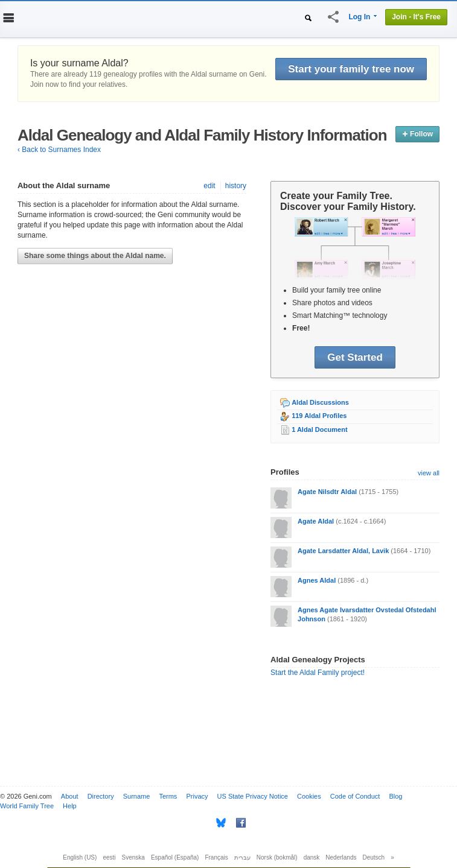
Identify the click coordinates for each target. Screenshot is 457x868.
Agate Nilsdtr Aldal (327, 492)
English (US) (80, 857)
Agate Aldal (316, 521)
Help (70, 806)
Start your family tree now (351, 69)
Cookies (309, 796)
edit (209, 186)
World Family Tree (27, 806)
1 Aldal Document (320, 429)
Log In (359, 17)
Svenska (133, 857)
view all (429, 473)
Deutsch (374, 857)
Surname (137, 796)
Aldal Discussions (320, 402)
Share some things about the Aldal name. (95, 256)
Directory (101, 796)
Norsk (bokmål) (277, 857)
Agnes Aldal (317, 580)
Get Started (355, 357)
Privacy (197, 796)
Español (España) (175, 857)
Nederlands (341, 857)
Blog (395, 796)
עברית (242, 857)
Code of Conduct (355, 796)
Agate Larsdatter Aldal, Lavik (343, 551)
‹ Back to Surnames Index (59, 150)
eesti (109, 857)
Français (216, 857)
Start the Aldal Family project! (318, 673)
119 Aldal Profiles (319, 416)
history (236, 186)
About (70, 796)
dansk (312, 857)
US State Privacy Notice (253, 796)
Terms (168, 796)
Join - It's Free (416, 17)
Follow (417, 134)
